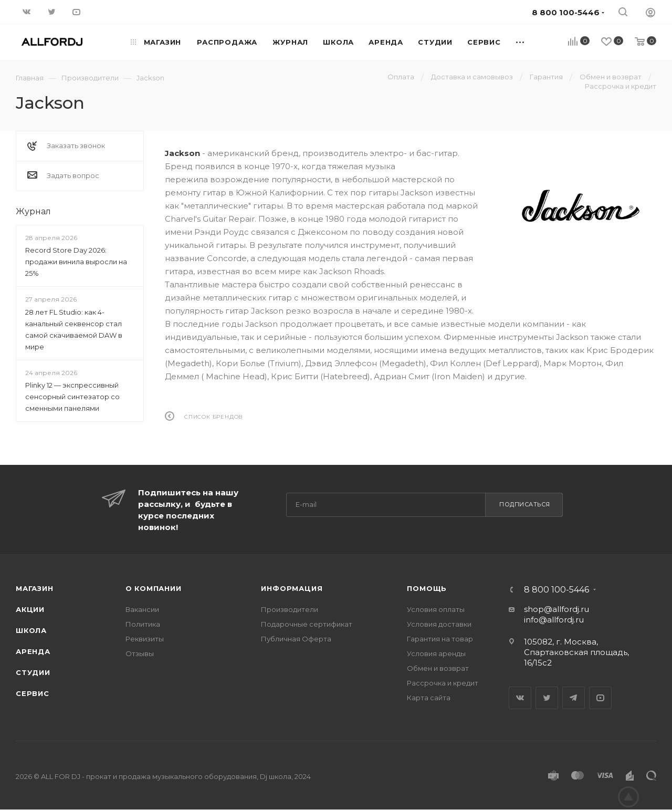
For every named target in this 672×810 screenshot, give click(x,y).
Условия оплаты (436, 609)
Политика (143, 624)
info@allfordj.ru (554, 620)
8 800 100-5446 (556, 590)
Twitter (547, 698)
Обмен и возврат (438, 668)
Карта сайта (429, 698)
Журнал (33, 211)
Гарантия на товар (440, 639)
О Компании (154, 588)
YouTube (600, 698)
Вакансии (142, 609)
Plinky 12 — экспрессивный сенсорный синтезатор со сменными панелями (72, 397)
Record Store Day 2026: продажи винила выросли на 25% (76, 262)
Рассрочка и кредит (443, 683)
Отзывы (140, 653)
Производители (290, 609)
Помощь (427, 588)
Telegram (574, 698)
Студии (33, 672)
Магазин (35, 588)
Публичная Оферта (296, 639)
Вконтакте (520, 698)
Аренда (33, 651)
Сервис (33, 693)
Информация (292, 588)
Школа (31, 630)
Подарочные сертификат (307, 624)
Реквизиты (145, 639)
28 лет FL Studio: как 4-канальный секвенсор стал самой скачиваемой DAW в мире (74, 329)
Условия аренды (436, 653)
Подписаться (525, 504)
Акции (30, 609)
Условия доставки (439, 624)
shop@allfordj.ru (556, 609)
